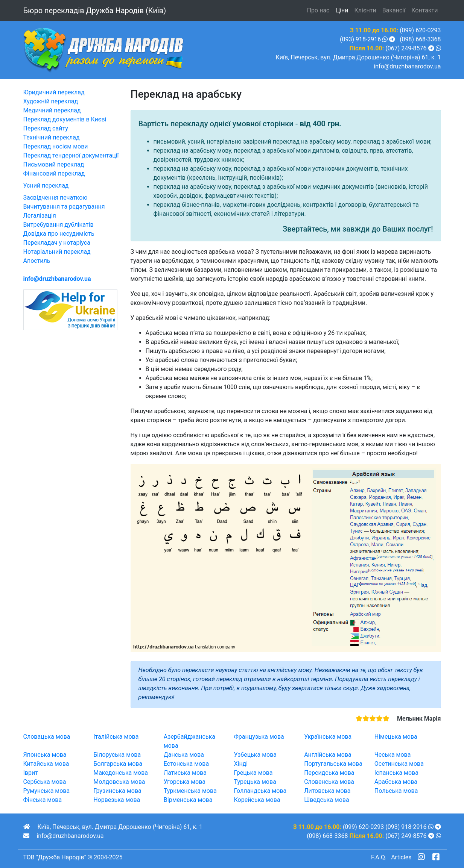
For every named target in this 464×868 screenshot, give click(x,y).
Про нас (318, 10)
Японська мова (45, 755)
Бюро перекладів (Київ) (95, 11)
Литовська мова (327, 791)
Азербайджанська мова (189, 741)
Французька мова (259, 737)
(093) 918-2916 (360, 39)
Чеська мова (393, 755)
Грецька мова (253, 773)
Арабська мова (396, 782)
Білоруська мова (117, 755)
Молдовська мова (119, 782)
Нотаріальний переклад (57, 252)
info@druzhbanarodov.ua (407, 66)
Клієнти (365, 10)
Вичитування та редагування (64, 207)
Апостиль (37, 261)
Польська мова (396, 791)
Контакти (424, 10)
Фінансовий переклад (54, 173)
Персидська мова (329, 773)
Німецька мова (396, 737)
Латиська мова (185, 773)
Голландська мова (260, 791)
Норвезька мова (117, 800)
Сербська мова (45, 782)
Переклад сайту (46, 128)
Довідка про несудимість (59, 234)
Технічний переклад (52, 137)
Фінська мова (43, 800)
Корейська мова (257, 800)
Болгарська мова (118, 764)
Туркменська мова (190, 791)
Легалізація (40, 216)
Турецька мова (255, 782)
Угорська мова (185, 782)
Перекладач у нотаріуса (57, 243)
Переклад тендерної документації (71, 155)
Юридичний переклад (54, 92)
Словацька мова (47, 737)
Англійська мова (328, 755)
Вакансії (394, 10)
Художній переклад (51, 101)
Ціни (342, 10)
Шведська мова (327, 800)
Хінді (241, 764)
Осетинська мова (399, 764)
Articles (401, 857)
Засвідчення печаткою (56, 198)
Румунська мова (47, 791)
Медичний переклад (52, 110)
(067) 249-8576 (406, 48)
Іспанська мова (396, 773)
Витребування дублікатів (59, 225)
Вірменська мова (188, 800)
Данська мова (184, 755)
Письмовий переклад (54, 164)
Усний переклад (46, 186)
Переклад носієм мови (56, 146)
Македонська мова (121, 773)
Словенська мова (329, 782)
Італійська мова (116, 737)
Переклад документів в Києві (65, 119)
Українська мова (328, 737)
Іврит (31, 773)
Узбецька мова (255, 755)
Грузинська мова (117, 791)
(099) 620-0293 (420, 30)
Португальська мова (333, 764)
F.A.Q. (379, 857)
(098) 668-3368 (420, 39)
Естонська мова (186, 764)
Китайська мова (46, 764)
